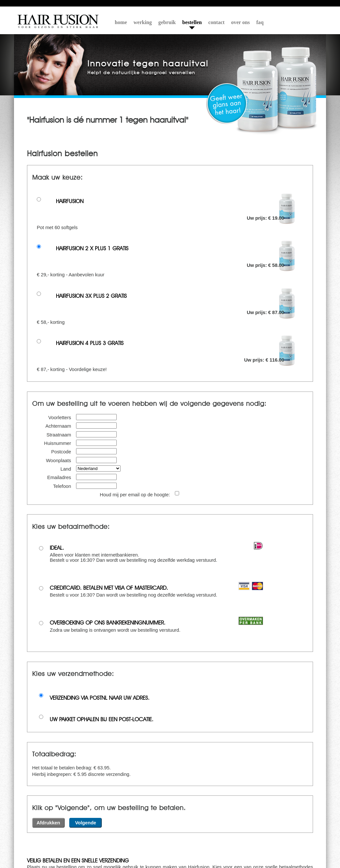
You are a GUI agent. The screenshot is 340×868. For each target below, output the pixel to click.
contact (216, 22)
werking (143, 22)
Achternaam (58, 426)
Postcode (61, 452)
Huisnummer (58, 443)
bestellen (192, 22)
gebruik (167, 22)
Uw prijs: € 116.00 (264, 360)
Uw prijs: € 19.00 (265, 218)
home (121, 22)
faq (260, 22)
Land (66, 469)
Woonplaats (59, 461)
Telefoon (62, 486)
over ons (241, 22)
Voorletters (60, 418)
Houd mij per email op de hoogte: (135, 495)
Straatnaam (59, 435)
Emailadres (59, 477)
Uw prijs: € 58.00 (265, 265)
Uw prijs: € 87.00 (265, 312)
